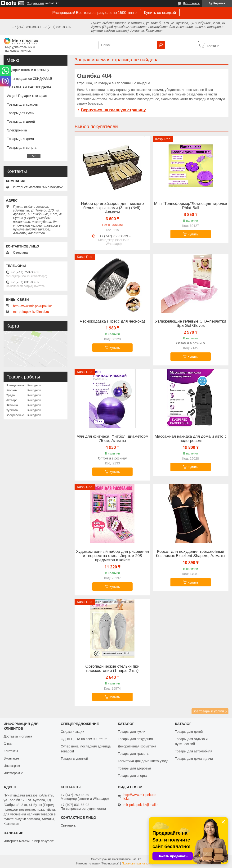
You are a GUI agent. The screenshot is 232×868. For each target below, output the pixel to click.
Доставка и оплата (18, 736)
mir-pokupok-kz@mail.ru (31, 312)
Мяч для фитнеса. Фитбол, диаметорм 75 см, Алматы (112, 439)
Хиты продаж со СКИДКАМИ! (29, 79)
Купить (193, 234)
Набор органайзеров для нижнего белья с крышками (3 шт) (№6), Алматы (112, 208)
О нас (8, 744)
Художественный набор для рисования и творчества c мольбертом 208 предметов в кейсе (112, 556)
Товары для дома (20, 139)
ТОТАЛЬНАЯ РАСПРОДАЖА (29, 87)
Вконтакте (11, 758)
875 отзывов (191, 3)
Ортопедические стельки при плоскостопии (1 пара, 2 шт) (113, 669)
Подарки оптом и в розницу (28, 70)
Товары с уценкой (74, 759)
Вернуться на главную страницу (113, 110)
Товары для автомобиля (194, 751)
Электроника (17, 130)
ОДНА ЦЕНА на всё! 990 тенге (84, 739)
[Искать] (161, 45)
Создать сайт (36, 3)
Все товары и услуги (208, 711)
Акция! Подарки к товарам (27, 96)
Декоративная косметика (137, 746)
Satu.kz (136, 859)
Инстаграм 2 (13, 773)
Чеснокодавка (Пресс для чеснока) (112, 321)
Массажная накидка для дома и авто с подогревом (191, 439)
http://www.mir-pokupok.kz (32, 306)
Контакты (11, 751)
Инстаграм (12, 766)
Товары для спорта (133, 776)
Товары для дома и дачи (194, 759)
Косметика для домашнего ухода (143, 761)
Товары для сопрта (22, 148)
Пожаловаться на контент (139, 864)
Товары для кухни (21, 113)
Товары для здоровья (134, 768)
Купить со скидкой (160, 13)
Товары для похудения (135, 739)
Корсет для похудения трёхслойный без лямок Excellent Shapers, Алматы (191, 554)
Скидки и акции (72, 732)
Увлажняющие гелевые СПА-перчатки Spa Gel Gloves (191, 324)
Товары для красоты (23, 104)
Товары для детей (21, 121)
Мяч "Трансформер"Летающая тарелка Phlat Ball (191, 206)
